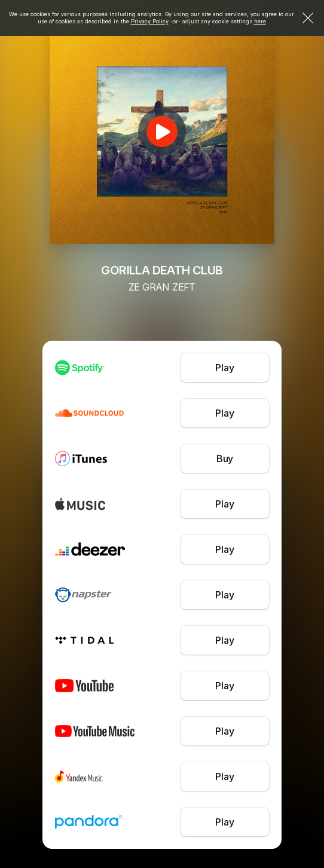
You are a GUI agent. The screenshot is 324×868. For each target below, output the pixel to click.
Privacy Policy (150, 21)
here (260, 21)
